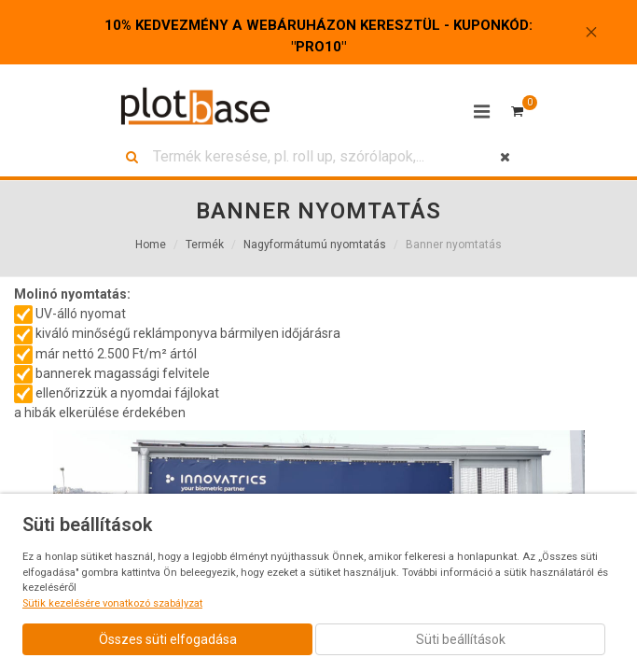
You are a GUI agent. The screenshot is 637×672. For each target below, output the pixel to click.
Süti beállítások (461, 639)
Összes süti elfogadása (168, 639)
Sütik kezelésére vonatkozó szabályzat (112, 603)
